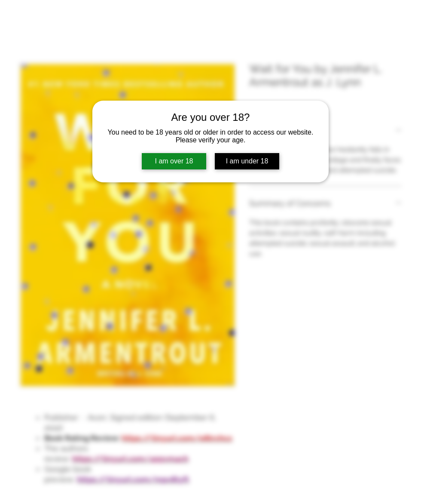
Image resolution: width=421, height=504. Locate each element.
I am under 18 (247, 161)
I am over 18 (174, 161)
